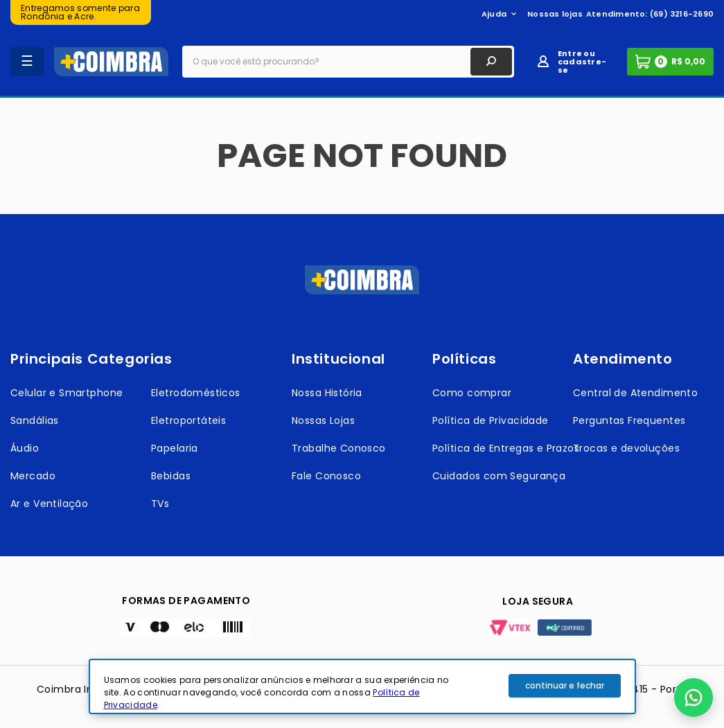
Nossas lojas (555, 14)
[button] (694, 698)
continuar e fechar (565, 685)
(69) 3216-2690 (682, 14)
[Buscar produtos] (491, 62)
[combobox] (348, 62)
